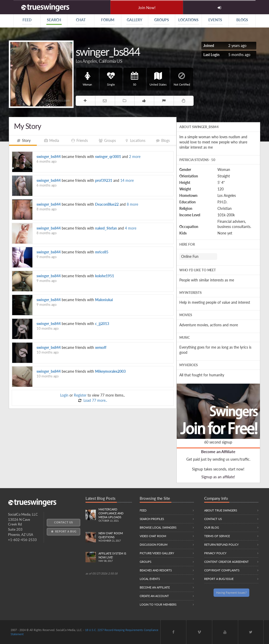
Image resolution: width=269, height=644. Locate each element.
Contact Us (63, 522)
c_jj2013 (102, 324)
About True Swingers (221, 510)
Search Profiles (152, 519)
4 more (131, 228)
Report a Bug (63, 531)
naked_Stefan (106, 228)
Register (80, 395)
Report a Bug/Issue (219, 579)
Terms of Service (217, 536)
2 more (135, 157)
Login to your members (158, 604)
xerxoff (101, 347)
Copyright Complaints (222, 570)
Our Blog (212, 527)
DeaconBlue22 (107, 204)
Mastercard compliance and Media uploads (115, 515)
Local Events (150, 579)
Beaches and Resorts (156, 570)
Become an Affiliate (218, 452)
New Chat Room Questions (115, 537)
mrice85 (102, 252)
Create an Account (154, 596)
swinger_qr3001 (108, 157)
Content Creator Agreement (226, 562)
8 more (132, 204)
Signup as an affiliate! (218, 477)
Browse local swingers (158, 527)
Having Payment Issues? (231, 593)
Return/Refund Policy (221, 545)
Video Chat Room (153, 536)
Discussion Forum (154, 545)
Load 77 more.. (95, 400)
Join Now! (147, 8)
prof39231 (104, 180)
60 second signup (218, 442)
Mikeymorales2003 (110, 371)
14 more (127, 180)
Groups (146, 562)
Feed (143, 510)
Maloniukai (104, 300)
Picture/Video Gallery (157, 553)
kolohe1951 (105, 276)
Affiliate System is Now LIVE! (115, 557)
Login (64, 395)
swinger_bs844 (49, 157)
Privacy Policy (215, 553)
